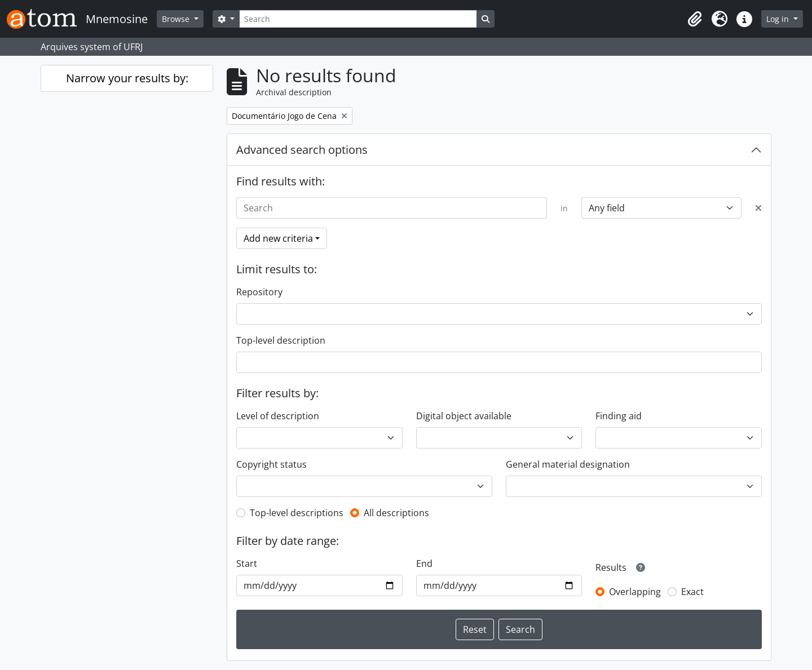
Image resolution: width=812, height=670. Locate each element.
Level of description (278, 416)
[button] (695, 19)
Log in (779, 19)
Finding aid (619, 416)
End (424, 563)
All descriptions (396, 513)
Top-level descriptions (297, 513)
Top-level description (281, 340)
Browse (177, 19)
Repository (259, 292)
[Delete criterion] (758, 208)
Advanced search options (302, 150)
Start (247, 563)
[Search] (358, 19)
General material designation (568, 464)
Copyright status (272, 464)
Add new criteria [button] (278, 238)
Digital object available (464, 416)
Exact (692, 592)
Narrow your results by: (127, 78)
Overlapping (635, 592)
